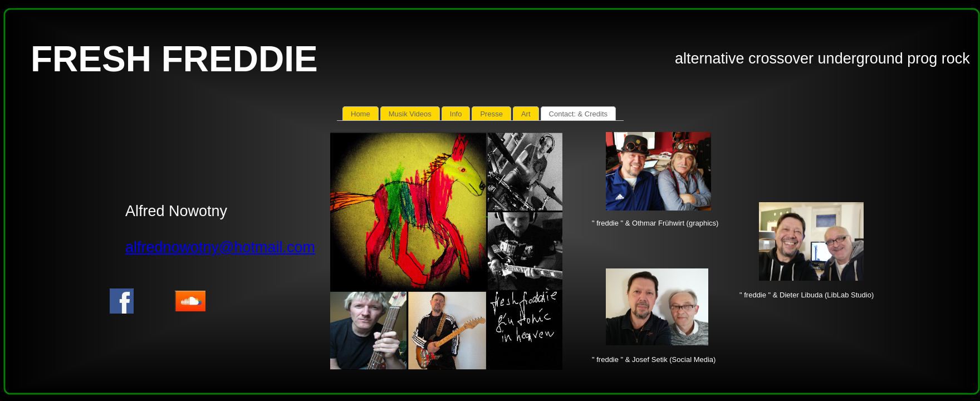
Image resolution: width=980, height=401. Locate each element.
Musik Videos (410, 114)
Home (361, 114)
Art (526, 114)
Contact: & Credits (579, 114)
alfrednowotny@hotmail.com (220, 247)
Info (456, 114)
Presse (491, 114)
